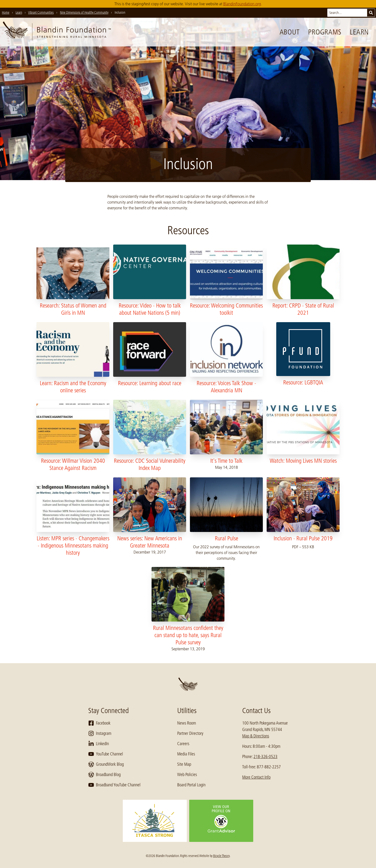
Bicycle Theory (221, 856)
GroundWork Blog (106, 764)
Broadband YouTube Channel (114, 785)
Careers (183, 744)
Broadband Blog (104, 775)
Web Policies (187, 775)
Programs (325, 32)
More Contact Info (256, 777)
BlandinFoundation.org (242, 4)
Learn (359, 32)
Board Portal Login (191, 785)
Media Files (186, 754)
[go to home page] (57, 32)
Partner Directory (190, 733)
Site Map (184, 764)
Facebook (99, 723)
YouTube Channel (106, 754)
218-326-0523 (265, 757)
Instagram (100, 733)
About (290, 32)
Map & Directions (256, 736)
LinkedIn (99, 744)
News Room (187, 723)
